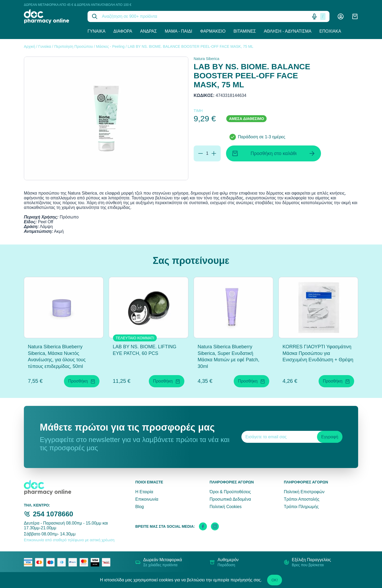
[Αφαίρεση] (201, 153)
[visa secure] (96, 562)
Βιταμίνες (245, 31)
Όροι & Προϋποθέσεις (230, 492)
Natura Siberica (207, 59)
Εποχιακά (330, 31)
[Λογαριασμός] (341, 16)
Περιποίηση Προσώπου (73, 46)
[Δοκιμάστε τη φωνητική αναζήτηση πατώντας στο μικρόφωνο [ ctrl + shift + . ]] (314, 16)
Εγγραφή (330, 437)
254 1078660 (53, 514)
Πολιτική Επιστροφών (304, 492)
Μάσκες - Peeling (110, 46)
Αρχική (30, 46)
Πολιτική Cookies (226, 507)
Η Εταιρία (144, 492)
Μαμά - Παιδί (178, 31)
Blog (140, 507)
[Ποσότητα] (207, 153)
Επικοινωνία (147, 499)
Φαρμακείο (213, 31)
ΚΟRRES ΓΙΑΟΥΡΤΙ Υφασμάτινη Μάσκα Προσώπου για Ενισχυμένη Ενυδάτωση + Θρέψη (318, 353)
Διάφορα (123, 31)
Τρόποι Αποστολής (302, 499)
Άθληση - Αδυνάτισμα (288, 31)
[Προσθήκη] (214, 153)
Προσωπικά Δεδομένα (230, 499)
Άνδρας (148, 31)
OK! (275, 580)
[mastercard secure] (85, 562)
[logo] (52, 16)
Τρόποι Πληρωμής (301, 507)
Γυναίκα (97, 31)
